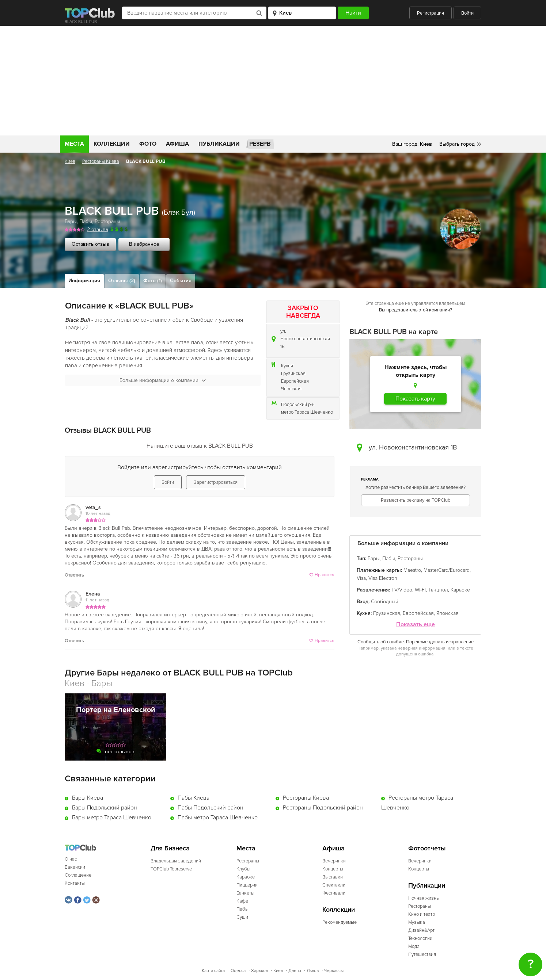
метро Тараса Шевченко (307, 412)
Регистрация (431, 13)
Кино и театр (422, 914)
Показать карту (415, 399)
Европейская (295, 381)
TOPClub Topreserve (171, 869)
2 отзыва (98, 229)
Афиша (177, 144)
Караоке (460, 590)
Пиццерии (247, 885)
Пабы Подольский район (211, 808)
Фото (148, 144)
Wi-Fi (420, 590)
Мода (414, 946)
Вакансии (75, 867)
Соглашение (78, 875)
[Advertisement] (273, 81)
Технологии (420, 938)
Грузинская (293, 374)
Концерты (333, 869)
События (181, 281)
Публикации (219, 144)
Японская (291, 389)
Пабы (86, 221)
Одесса (238, 971)
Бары (71, 221)
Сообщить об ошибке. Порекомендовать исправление (416, 642)
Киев (70, 161)
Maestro (412, 570)
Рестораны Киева (101, 161)
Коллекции (112, 144)
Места (74, 144)
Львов (313, 971)
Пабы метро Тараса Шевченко (218, 818)
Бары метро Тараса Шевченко (112, 818)
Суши (242, 917)
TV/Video (402, 590)
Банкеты (245, 893)
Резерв (260, 144)
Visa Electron (383, 578)
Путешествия (422, 954)
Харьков (259, 971)
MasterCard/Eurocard (447, 570)
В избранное (144, 244)
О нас (71, 859)
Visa (361, 578)
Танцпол (438, 590)
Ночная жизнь (424, 898)
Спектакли (334, 885)
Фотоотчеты (427, 848)
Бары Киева (88, 798)
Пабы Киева (194, 798)
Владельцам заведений (176, 861)
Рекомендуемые (340, 922)
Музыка (417, 922)
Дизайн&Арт (421, 930)
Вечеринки (334, 861)
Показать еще (416, 625)
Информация (84, 281)
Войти (467, 13)
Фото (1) (153, 281)
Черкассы (334, 971)
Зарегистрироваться (216, 482)
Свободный (385, 602)
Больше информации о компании (163, 380)
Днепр (295, 971)
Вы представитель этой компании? (416, 310)
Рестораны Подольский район (323, 808)
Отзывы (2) (122, 281)
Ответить (74, 575)
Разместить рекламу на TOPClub (416, 500)
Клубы (243, 869)
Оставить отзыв (90, 244)
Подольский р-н (298, 405)
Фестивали (334, 893)
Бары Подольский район (105, 808)
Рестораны (107, 221)
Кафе (242, 901)
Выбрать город (457, 144)
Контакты (75, 883)
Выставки (333, 877)
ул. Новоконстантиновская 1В (305, 339)
